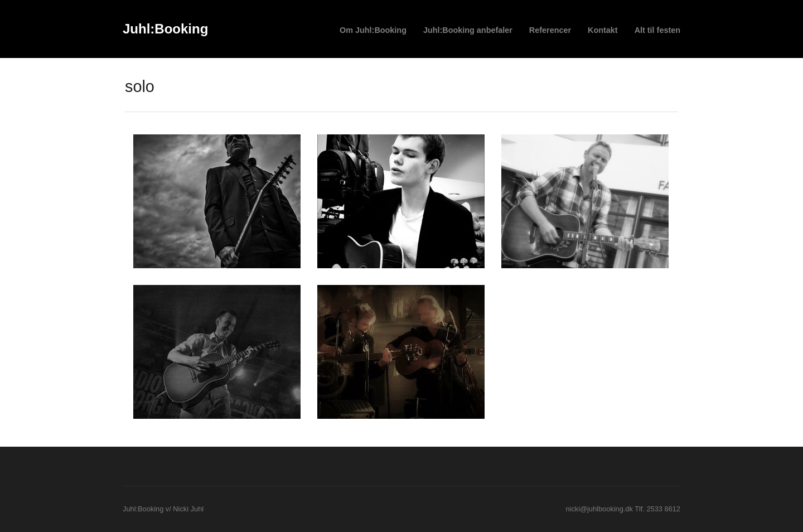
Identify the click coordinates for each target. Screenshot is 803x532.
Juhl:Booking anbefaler (468, 30)
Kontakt (603, 30)
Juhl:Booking (165, 29)
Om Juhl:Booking (373, 30)
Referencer (550, 30)
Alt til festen (657, 30)
